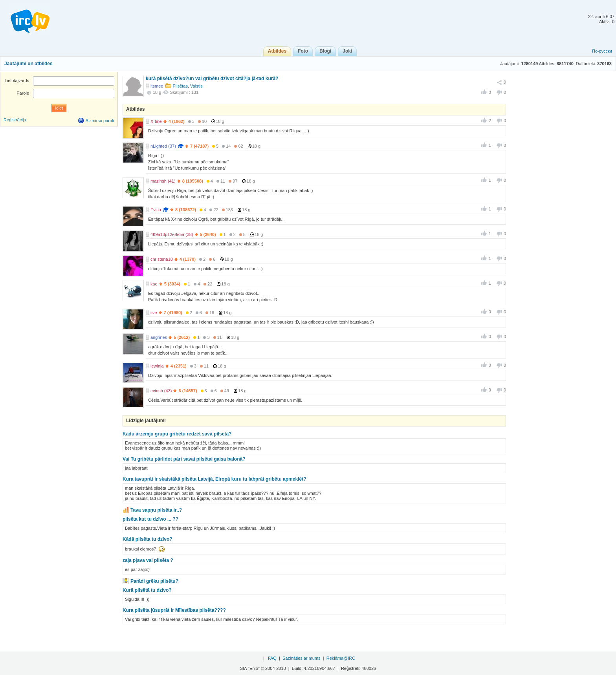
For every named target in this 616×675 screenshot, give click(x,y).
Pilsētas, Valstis (187, 86)
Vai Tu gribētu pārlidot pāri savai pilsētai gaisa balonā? (184, 459)
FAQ (272, 658)
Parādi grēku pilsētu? (154, 581)
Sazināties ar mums (302, 658)
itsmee (157, 86)
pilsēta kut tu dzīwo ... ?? (150, 519)
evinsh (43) (161, 391)
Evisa (156, 210)
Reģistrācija (15, 120)
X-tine (156, 121)
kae (154, 284)
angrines (159, 337)
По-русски (602, 51)
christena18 (162, 259)
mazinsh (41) (163, 181)
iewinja (157, 366)
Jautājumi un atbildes (28, 64)
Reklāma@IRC (341, 658)
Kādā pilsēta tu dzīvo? (148, 539)
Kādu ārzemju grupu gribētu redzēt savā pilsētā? (177, 434)
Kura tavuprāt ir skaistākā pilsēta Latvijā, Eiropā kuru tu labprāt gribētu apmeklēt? (214, 479)
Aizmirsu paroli (100, 121)
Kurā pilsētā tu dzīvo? (147, 590)
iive (154, 313)
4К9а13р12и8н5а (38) (172, 234)
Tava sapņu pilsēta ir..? (156, 510)
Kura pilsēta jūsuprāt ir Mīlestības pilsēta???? (174, 610)
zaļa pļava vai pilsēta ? (148, 560)
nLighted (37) (163, 146)
